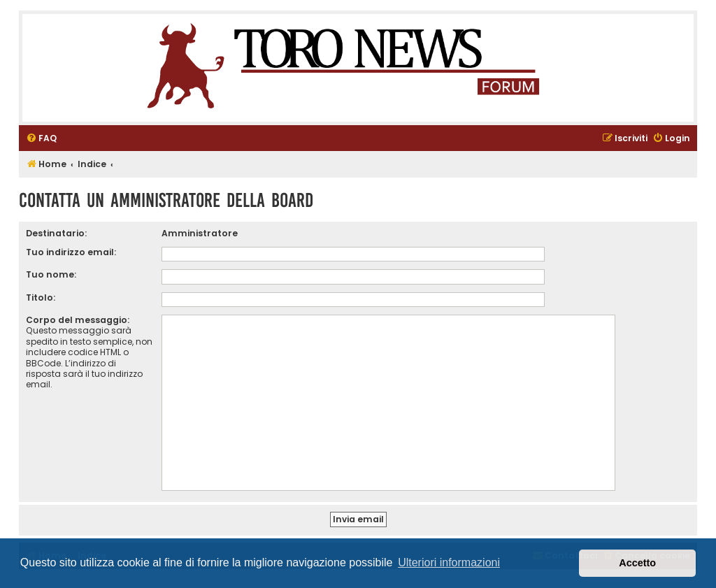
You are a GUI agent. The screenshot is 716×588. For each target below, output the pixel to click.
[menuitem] (41, 139)
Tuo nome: (51, 274)
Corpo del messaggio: (78, 320)
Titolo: (41, 297)
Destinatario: (56, 233)
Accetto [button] (637, 563)
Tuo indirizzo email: (71, 252)
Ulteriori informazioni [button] (449, 562)
